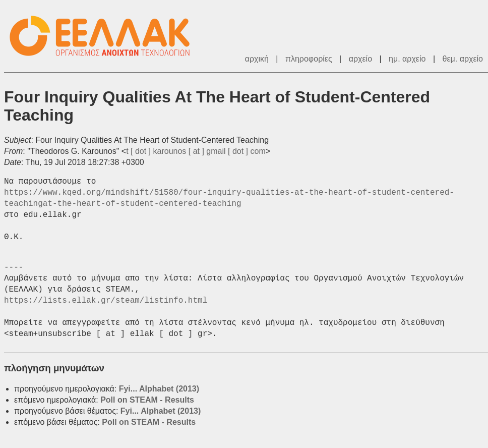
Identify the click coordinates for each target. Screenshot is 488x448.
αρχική (257, 59)
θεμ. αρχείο (463, 59)
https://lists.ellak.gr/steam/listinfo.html (106, 301)
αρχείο (360, 59)
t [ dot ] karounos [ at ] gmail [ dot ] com (196, 151)
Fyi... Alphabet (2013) (159, 389)
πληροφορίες (309, 59)
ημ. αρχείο (407, 59)
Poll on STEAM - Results (147, 400)
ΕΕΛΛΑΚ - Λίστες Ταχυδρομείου (105, 36)
